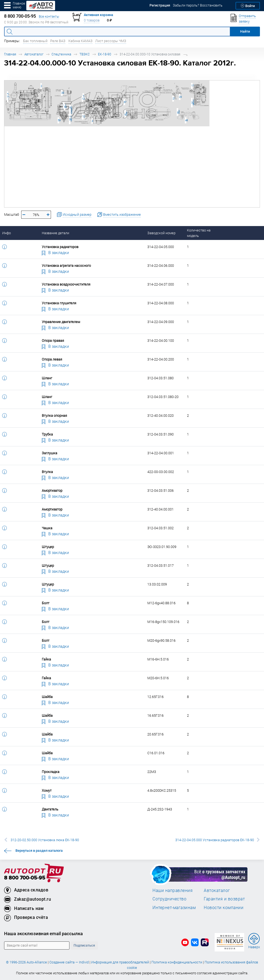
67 (124, 102)
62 (125, 115)
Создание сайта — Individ (69, 962)
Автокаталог (34, 54)
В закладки (55, 252)
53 (58, 120)
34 (192, 103)
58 (70, 119)
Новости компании (224, 907)
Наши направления (173, 890)
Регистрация (160, 5)
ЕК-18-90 (105, 54)
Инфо (7, 233)
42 (70, 107)
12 (83, 116)
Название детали (55, 233)
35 (62, 93)
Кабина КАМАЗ (80, 41)
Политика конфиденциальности (177, 962)
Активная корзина (98, 15)
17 (192, 86)
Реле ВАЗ (58, 41)
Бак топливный (35, 41)
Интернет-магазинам (174, 907)
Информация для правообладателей (120, 962)
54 (178, 113)
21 (173, 98)
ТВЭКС (85, 54)
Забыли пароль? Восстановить (198, 5)
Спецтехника (61, 54)
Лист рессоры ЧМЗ (111, 41)
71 (7, 97)
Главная (10, 54)
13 (83, 99)
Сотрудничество (169, 899)
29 (180, 97)
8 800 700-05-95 (25, 878)
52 (65, 107)
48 (186, 120)
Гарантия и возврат (224, 899)
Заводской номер (161, 233)
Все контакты (49, 16)
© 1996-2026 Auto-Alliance (26, 962)
